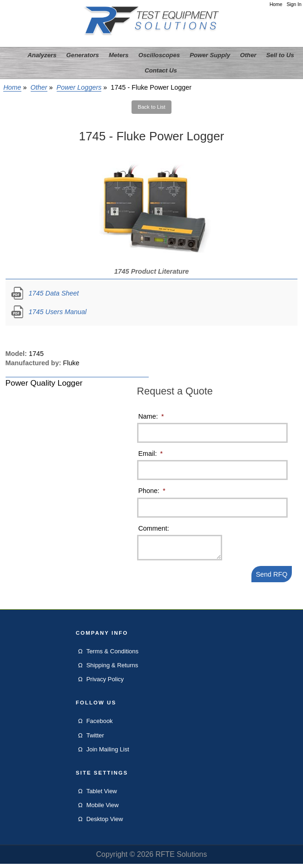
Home (276, 4)
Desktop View (105, 823)
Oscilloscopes (159, 55)
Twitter (95, 740)
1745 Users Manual (58, 312)
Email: (150, 454)
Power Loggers (79, 87)
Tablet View (102, 795)
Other (39, 87)
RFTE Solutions (181, 858)
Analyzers (42, 55)
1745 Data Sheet (54, 293)
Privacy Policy (105, 683)
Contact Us (161, 70)
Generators (83, 55)
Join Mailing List (108, 753)
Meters (119, 55)
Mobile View (103, 809)
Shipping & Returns (112, 669)
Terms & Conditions (112, 655)
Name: (151, 416)
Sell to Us (280, 55)
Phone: (151, 491)
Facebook (100, 725)
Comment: (153, 528)
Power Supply (210, 55)
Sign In (294, 4)
